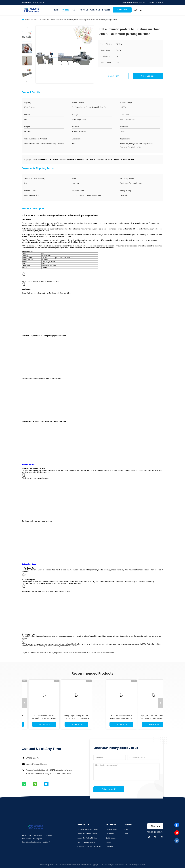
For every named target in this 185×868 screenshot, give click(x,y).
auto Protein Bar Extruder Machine (100, 653)
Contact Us (95, 10)
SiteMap (108, 842)
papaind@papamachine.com (37, 764)
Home (57, 10)
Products (65, 10)
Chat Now (122, 10)
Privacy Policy (44, 865)
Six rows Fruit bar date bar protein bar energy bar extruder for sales (109, 718)
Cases (126, 829)
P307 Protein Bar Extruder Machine (40, 653)
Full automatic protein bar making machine (38, 223)
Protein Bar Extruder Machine (52, 20)
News (126, 834)
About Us (84, 10)
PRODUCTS (35, 20)
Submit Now (109, 789)
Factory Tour (110, 834)
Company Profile (111, 829)
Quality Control (111, 838)
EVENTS (106, 10)
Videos (74, 10)
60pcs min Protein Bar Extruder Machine (70, 653)
